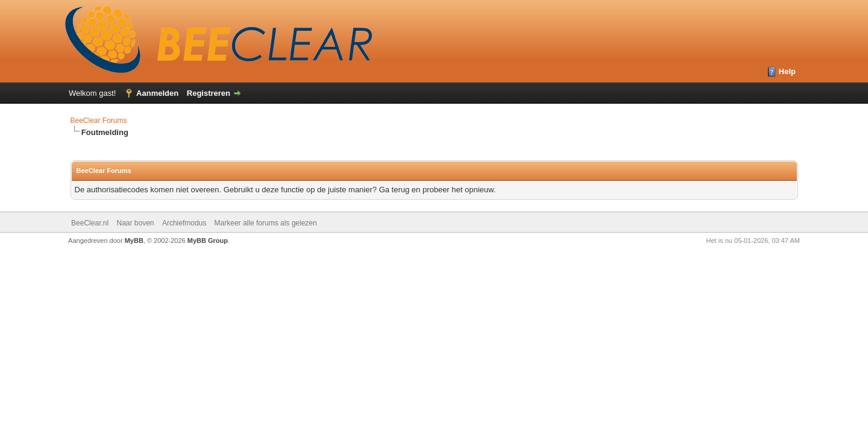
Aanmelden (157, 93)
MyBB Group (208, 241)
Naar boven (135, 223)
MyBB (134, 241)
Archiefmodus (184, 223)
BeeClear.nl (90, 223)
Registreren (209, 93)
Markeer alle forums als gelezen (266, 223)
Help (787, 71)
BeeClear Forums (99, 121)
